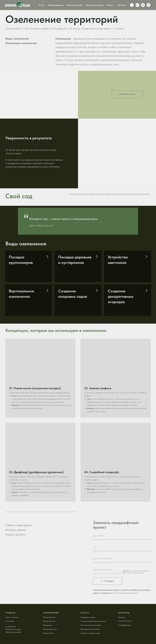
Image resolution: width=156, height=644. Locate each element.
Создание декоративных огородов (121, 296)
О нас (42, 5)
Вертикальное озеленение (90, 629)
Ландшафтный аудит (88, 617)
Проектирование (56, 5)
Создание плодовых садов (90, 633)
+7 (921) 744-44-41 (125, 621)
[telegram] (143, 5)
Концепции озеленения (21, 43)
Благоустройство (75, 5)
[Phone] (148, 5)
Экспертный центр (95, 5)
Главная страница (12, 617)
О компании (10, 621)
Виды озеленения (17, 39)
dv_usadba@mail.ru (125, 625)
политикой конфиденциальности (126, 593)
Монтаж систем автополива (91, 625)
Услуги (110, 5)
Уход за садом (48, 633)
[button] (127, 94)
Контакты (122, 5)
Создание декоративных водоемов (93, 621)
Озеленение (47, 625)
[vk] (137, 5)
